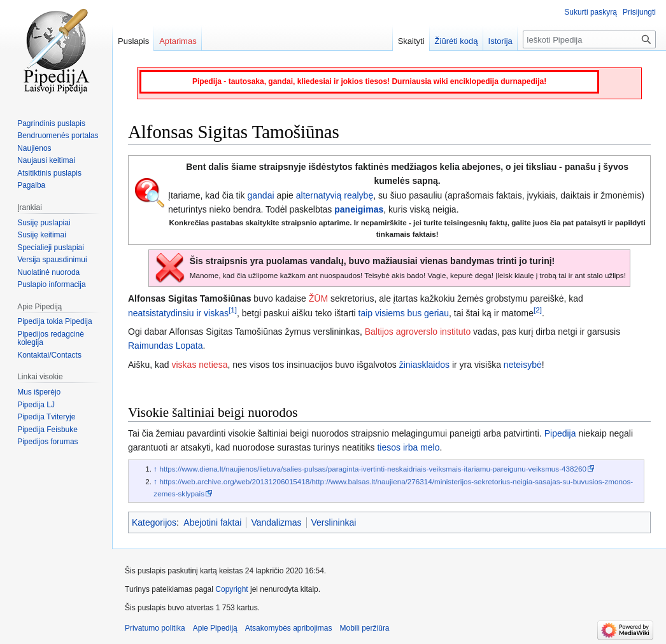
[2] (538, 310)
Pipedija (560, 433)
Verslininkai (334, 522)
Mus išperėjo (39, 392)
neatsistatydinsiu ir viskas (178, 313)
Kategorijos (154, 522)
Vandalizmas (276, 522)
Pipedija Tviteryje (46, 417)
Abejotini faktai (212, 522)
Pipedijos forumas (47, 442)
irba (410, 447)
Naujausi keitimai (46, 160)
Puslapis (133, 41)
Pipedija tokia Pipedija (54, 321)
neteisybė (523, 365)
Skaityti (411, 41)
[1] (233, 310)
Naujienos (34, 148)
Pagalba (31, 185)
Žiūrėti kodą (457, 41)
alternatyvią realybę (335, 195)
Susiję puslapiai (44, 223)
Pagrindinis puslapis (51, 123)
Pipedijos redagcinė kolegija (51, 339)
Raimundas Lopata (166, 346)
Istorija (500, 41)
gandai (261, 195)
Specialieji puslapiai (51, 248)
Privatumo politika (155, 628)
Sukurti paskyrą (591, 12)
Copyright (231, 589)
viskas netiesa (199, 365)
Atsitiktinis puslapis (49, 173)
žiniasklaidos (424, 365)
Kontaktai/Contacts (49, 355)
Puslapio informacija (51, 284)
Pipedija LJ (36, 405)
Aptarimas (178, 41)
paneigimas (359, 209)
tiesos (389, 447)
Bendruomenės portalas (58, 136)
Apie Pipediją (215, 628)
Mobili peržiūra (365, 628)
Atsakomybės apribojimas (289, 628)
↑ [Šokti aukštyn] (155, 469)
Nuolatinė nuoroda (48, 272)
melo (430, 447)
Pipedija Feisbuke (47, 430)
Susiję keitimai (42, 235)
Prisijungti (639, 12)
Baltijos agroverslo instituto (418, 332)
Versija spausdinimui (52, 260)
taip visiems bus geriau (404, 313)
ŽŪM (318, 298)
